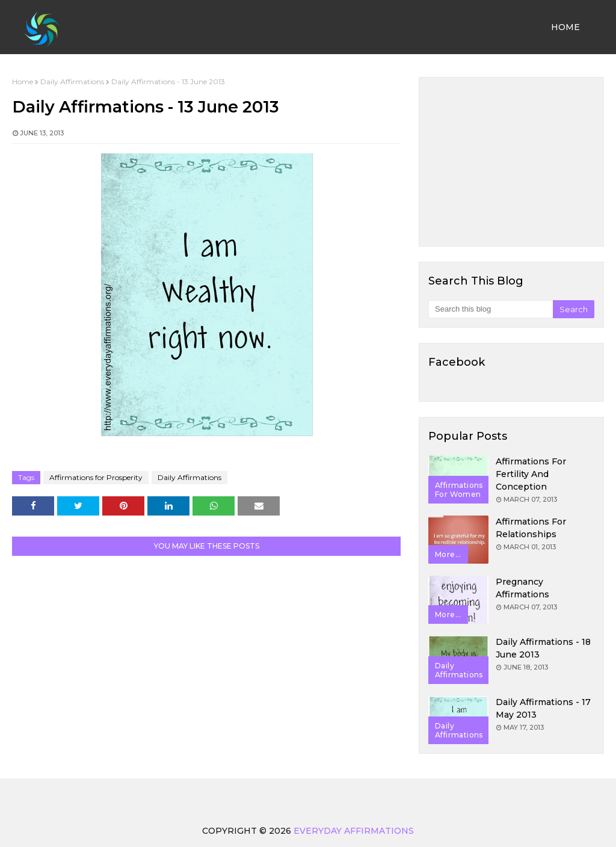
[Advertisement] (511, 162)
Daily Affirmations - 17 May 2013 (543, 708)
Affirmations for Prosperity (96, 477)
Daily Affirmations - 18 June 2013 (543, 648)
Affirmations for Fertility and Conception (531, 474)
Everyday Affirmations (354, 831)
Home (23, 82)
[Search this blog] (491, 309)
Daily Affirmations (72, 82)
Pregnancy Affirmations (522, 588)
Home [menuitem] (565, 27)
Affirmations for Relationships (531, 528)
